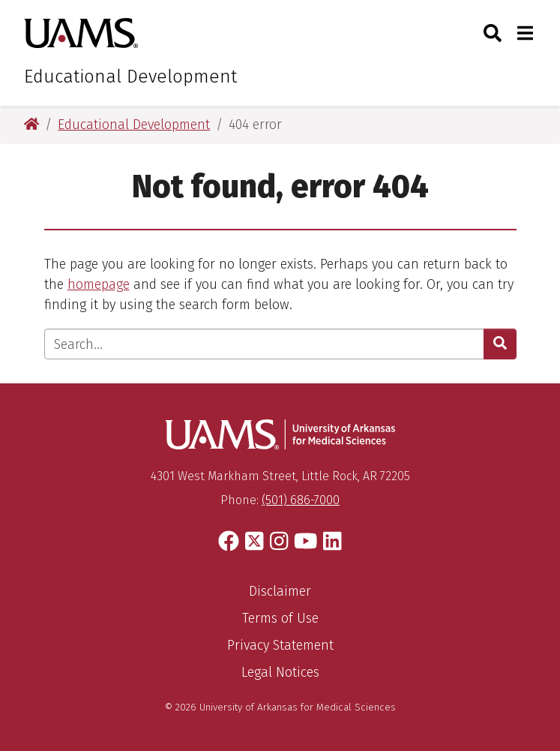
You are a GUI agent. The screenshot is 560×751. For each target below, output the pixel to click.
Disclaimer (280, 591)
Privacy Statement (280, 645)
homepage (99, 284)
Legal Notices (280, 672)
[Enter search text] (264, 344)
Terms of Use (280, 618)
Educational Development (130, 77)
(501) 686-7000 (301, 500)
